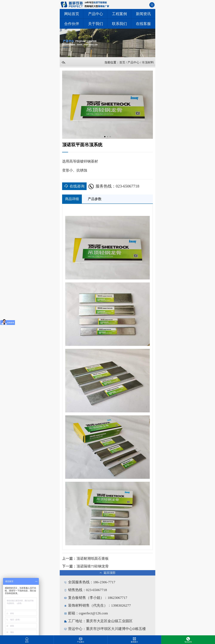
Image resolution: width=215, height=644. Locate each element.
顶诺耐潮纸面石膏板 (93, 558)
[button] (105, 137)
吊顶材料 (148, 62)
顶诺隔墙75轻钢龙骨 (93, 566)
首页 (122, 62)
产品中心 (133, 62)
